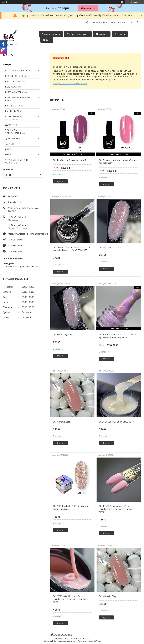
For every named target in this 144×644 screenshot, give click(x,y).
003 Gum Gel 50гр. (108, 596)
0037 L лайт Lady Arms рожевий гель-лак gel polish (118, 162)
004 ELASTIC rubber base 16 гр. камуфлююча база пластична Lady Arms (116, 509)
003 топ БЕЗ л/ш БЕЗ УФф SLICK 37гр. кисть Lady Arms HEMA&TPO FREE (72, 249)
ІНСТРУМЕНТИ (13, 106)
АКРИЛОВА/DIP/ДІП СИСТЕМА (15, 118)
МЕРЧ (8, 154)
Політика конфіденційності (90, 641)
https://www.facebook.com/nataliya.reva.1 (25, 234)
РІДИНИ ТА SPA (13, 111)
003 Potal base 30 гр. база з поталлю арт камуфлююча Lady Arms (117, 336)
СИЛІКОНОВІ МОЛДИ (16, 76)
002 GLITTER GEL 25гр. (110, 247)
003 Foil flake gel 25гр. (64, 335)
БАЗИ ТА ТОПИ (13, 81)
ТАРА (8, 144)
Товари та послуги (77, 34)
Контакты (8, 169)
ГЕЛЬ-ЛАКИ (11, 87)
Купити (60, 181)
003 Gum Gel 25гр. (62, 422)
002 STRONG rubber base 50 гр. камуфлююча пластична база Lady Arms (70, 599)
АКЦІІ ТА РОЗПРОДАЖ (16, 71)
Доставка (120, 34)
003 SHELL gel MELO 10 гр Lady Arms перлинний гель (71, 507)
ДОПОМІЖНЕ (12, 138)
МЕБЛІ (8, 149)
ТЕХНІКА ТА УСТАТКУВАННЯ (13, 132)
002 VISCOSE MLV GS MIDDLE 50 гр (116, 422)
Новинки (101, 34)
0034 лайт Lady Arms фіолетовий (70, 160)
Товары (7, 64)
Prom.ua (87, 638)
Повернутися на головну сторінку (70, 83)
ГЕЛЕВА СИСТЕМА (14, 92)
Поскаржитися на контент (65, 641)
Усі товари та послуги (61, 634)
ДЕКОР (9, 125)
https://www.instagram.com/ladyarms (21, 267)
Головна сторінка (51, 34)
